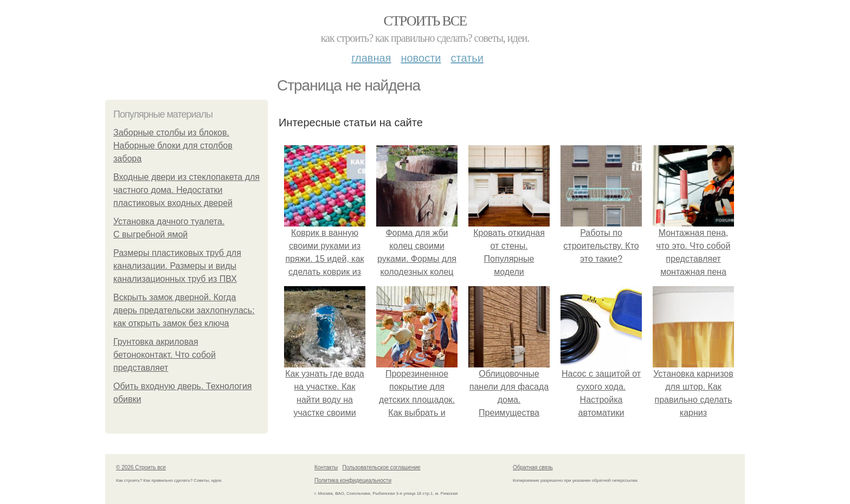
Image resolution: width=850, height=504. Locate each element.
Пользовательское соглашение (382, 467)
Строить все (425, 21)
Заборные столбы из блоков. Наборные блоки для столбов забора (173, 146)
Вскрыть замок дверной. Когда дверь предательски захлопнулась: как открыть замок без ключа (184, 310)
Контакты (326, 467)
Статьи (467, 58)
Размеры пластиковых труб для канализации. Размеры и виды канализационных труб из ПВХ (177, 266)
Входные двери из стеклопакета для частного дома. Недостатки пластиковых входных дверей (186, 190)
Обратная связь (533, 467)
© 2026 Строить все (141, 467)
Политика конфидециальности (353, 480)
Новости (421, 58)
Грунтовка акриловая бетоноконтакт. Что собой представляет (165, 355)
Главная (371, 58)
